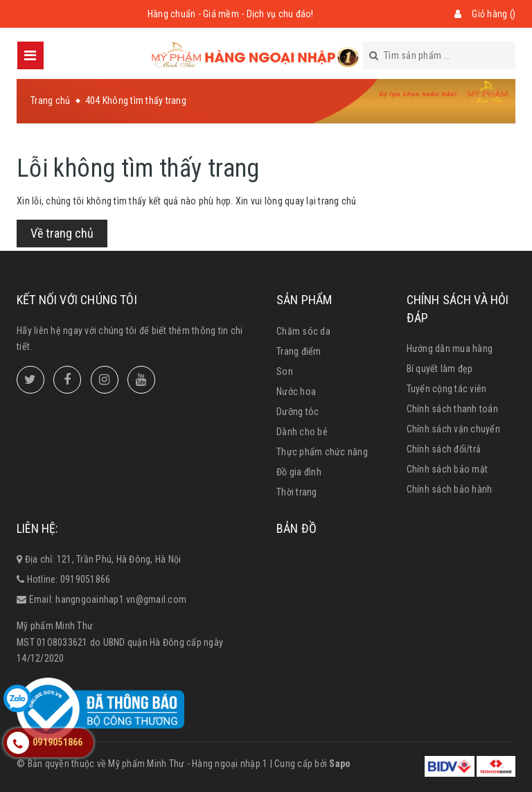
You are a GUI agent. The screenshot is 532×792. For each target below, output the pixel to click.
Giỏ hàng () (494, 14)
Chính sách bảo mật (447, 469)
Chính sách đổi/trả (444, 449)
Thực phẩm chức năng (322, 452)
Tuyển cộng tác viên (447, 389)
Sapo (340, 764)
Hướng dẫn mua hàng (450, 349)
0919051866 (86, 579)
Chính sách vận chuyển (453, 429)
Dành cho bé (302, 432)
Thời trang (297, 492)
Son (285, 371)
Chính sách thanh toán (452, 409)
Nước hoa (296, 391)
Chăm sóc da (303, 331)
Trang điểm (299, 351)
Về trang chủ (62, 233)
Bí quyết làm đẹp (440, 369)
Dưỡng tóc (298, 412)
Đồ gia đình (299, 472)
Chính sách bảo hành (450, 489)
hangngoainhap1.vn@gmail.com (121, 599)
